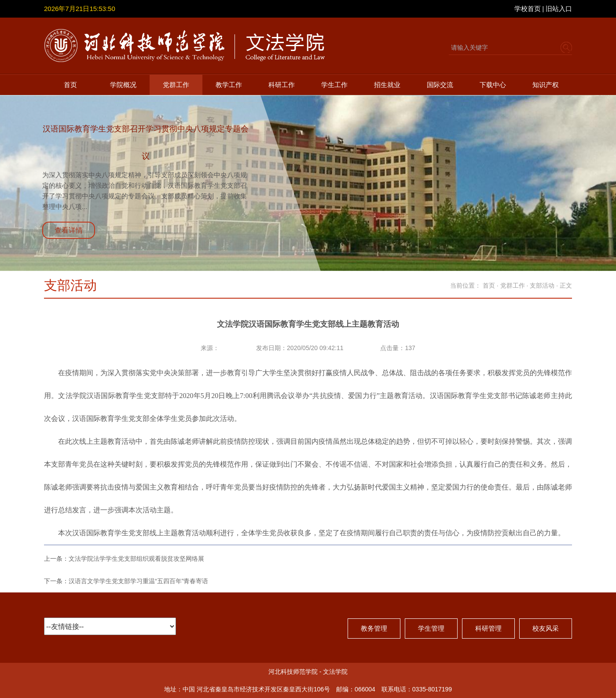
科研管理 (488, 628)
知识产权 (546, 85)
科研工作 (282, 85)
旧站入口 (559, 9)
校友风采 (546, 628)
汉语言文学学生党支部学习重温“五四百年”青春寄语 (138, 581)
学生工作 (334, 85)
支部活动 (542, 285)
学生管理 (431, 628)
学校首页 (528, 9)
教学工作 (229, 85)
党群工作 (176, 85)
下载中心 (493, 85)
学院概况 (123, 85)
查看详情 (69, 230)
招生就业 (387, 85)
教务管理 (374, 628)
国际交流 (440, 85)
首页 (70, 85)
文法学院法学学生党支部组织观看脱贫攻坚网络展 (136, 559)
